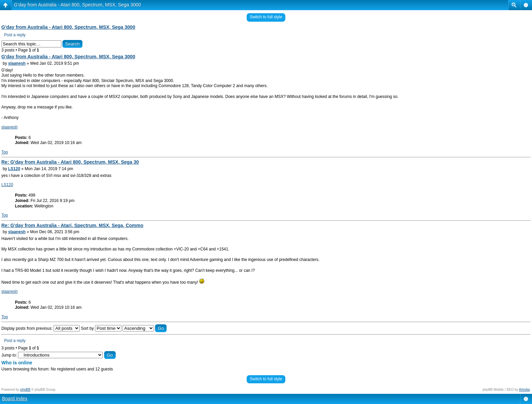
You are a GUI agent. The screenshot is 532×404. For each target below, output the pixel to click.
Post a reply (15, 35)
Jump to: (9, 355)
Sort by (101, 328)
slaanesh (17, 63)
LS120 (14, 169)
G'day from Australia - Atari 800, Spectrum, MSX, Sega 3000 (78, 5)
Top (5, 152)
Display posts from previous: (41, 328)
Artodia (525, 390)
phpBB (25, 390)
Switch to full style (266, 17)
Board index (15, 399)
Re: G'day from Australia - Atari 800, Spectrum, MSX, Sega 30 (70, 162)
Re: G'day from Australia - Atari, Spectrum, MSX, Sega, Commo (72, 225)
